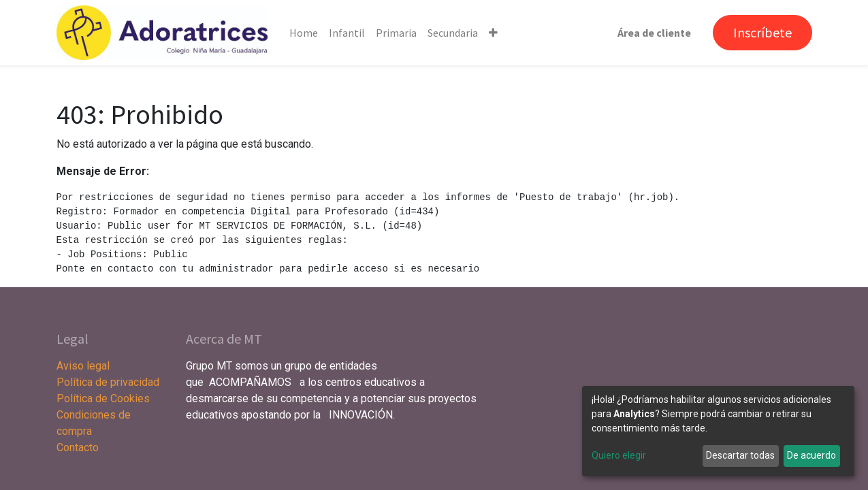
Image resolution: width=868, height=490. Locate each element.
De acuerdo (811, 455)
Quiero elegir (619, 455)
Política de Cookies (103, 398)
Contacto (78, 447)
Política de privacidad (108, 382)
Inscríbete (762, 32)
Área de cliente (654, 33)
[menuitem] (304, 33)
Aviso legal (84, 366)
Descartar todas (740, 455)
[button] (493, 33)
